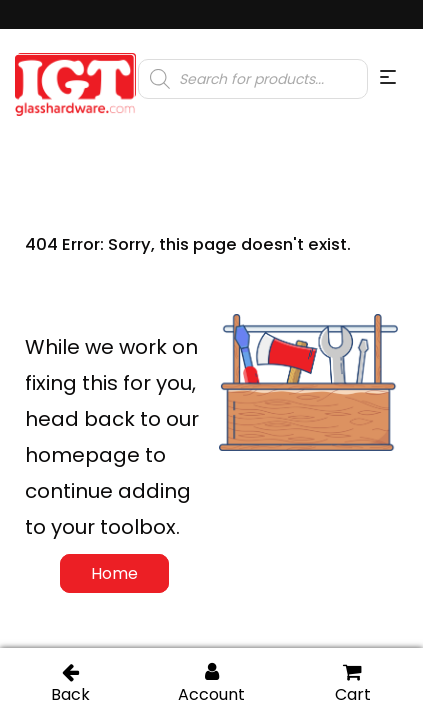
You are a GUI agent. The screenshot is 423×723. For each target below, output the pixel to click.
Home (114, 573)
